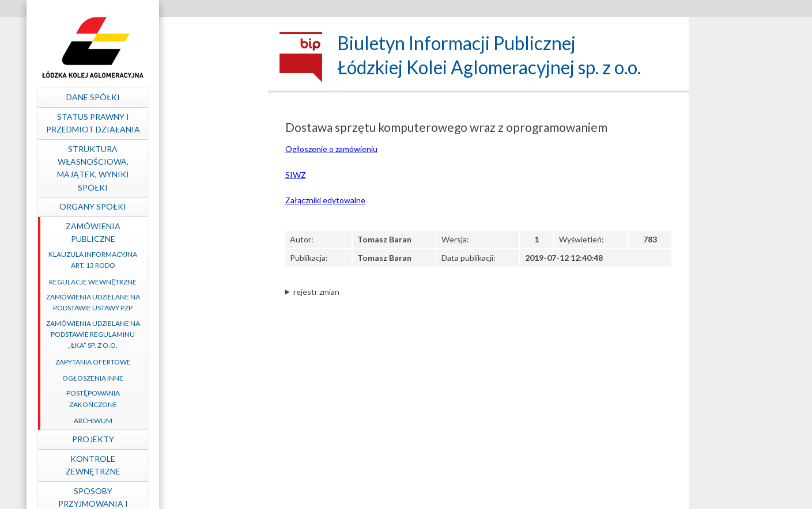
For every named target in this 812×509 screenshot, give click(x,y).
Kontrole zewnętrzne (196, 465)
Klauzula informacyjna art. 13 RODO (196, 260)
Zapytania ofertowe (196, 362)
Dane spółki (196, 97)
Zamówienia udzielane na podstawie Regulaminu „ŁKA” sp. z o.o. (196, 334)
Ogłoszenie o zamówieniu (331, 149)
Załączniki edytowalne (325, 200)
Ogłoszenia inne (196, 378)
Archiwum (196, 421)
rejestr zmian (316, 292)
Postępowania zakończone (196, 398)
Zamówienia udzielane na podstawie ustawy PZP (196, 302)
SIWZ (296, 175)
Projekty (196, 439)
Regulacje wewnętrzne (196, 282)
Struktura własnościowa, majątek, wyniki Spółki (196, 168)
